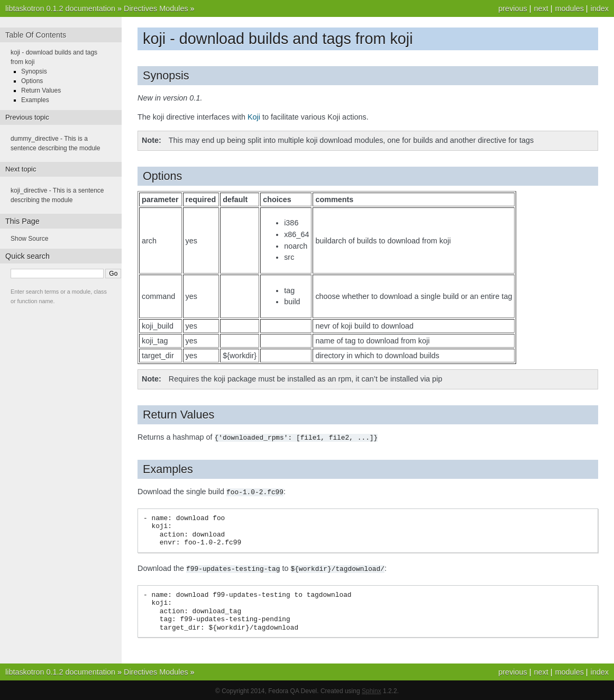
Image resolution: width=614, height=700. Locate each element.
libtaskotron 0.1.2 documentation (60, 8)
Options (32, 81)
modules (569, 8)
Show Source (29, 239)
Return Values (41, 90)
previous (512, 8)
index (600, 8)
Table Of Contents (36, 35)
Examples (35, 100)
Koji (254, 117)
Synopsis (34, 71)
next (541, 8)
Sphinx (372, 689)
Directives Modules (156, 8)
